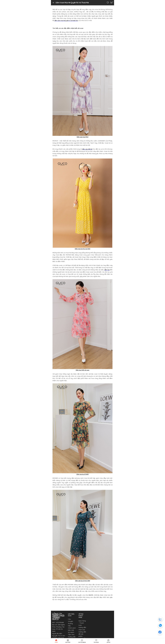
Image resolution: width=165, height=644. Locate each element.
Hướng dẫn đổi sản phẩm (82, 634)
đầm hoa (107, 270)
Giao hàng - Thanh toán (82, 623)
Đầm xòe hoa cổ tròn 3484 (83, 581)
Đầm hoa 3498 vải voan (83, 370)
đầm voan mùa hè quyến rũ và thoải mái (66, 21)
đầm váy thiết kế (87, 149)
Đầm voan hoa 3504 (82, 137)
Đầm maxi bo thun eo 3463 (82, 249)
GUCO (91, 595)
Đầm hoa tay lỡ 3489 (83, 474)
